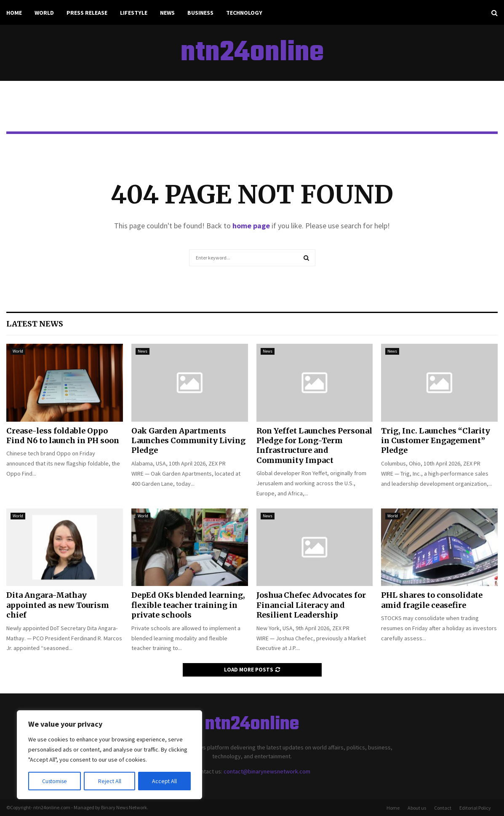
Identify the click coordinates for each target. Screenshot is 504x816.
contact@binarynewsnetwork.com (267, 771)
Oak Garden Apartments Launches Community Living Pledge (188, 441)
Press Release (87, 13)
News (167, 13)
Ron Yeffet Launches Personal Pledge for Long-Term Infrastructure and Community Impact (314, 445)
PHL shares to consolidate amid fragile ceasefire (432, 600)
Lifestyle (134, 13)
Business (200, 13)
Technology (244, 13)
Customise (55, 781)
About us (417, 808)
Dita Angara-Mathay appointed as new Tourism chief (58, 605)
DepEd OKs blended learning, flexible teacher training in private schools (188, 605)
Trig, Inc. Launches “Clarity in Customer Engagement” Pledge (436, 441)
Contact (443, 808)
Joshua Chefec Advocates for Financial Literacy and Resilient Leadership (311, 605)
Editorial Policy (475, 808)
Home (14, 13)
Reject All (110, 781)
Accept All (165, 781)
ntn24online (252, 53)
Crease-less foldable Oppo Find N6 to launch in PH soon (63, 436)
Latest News (35, 324)
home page (251, 226)
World (44, 13)
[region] (109, 755)
